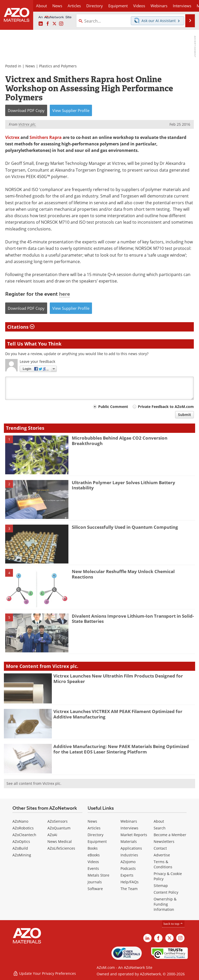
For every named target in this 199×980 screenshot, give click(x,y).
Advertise (162, 855)
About (159, 821)
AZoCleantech (24, 835)
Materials (129, 841)
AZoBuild (20, 848)
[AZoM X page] (54, 24)
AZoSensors (58, 821)
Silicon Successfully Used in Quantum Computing (125, 527)
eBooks (94, 855)
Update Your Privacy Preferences (44, 973)
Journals (95, 882)
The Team (129, 889)
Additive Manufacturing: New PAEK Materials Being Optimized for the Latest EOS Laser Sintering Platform (121, 749)
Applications (131, 848)
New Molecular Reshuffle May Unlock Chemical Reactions (123, 574)
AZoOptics (21, 841)
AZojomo (128, 862)
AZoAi (52, 835)
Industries (129, 855)
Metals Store (98, 875)
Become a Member (170, 835)
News (30, 66)
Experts (127, 875)
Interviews (129, 828)
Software (95, 889)
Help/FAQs (130, 882)
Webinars (129, 821)
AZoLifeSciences (61, 848)
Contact (160, 848)
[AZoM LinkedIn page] (41, 24)
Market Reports (134, 835)
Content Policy (166, 892)
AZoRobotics (23, 828)
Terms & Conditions (163, 864)
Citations (21, 327)
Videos (93, 862)
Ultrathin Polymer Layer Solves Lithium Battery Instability (123, 485)
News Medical (60, 841)
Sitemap (161, 886)
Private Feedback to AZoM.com (166, 407)
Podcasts (128, 868)
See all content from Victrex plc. (34, 783)
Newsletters (164, 841)
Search (160, 828)
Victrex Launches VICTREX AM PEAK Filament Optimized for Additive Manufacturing (118, 714)
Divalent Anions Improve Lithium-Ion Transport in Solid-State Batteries (133, 619)
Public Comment (113, 407)
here (65, 294)
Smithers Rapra (46, 137)
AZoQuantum (59, 828)
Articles (94, 828)
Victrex (13, 137)
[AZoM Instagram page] (61, 24)
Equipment (97, 841)
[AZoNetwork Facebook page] (48, 24)
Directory (95, 6)
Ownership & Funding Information (165, 904)
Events (93, 868)
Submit (184, 415)
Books (93, 848)
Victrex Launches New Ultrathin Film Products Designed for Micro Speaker (118, 678)
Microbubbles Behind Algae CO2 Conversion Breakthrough (120, 440)
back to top (173, 924)
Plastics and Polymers (58, 66)
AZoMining (22, 855)
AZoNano (20, 821)
